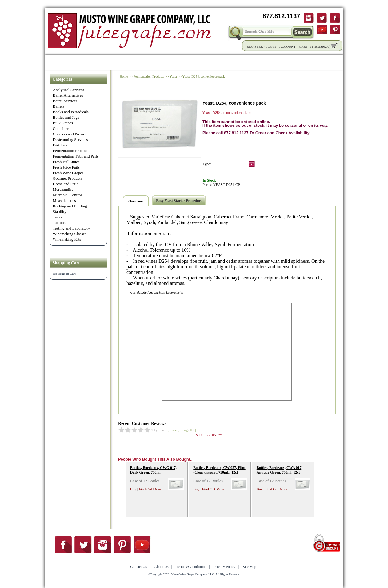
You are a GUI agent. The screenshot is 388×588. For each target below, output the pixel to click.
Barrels (59, 106)
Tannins (59, 223)
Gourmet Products (68, 178)
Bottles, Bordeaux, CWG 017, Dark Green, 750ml (153, 470)
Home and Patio (66, 184)
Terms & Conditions (191, 567)
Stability (60, 212)
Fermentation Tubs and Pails (76, 156)
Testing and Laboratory (72, 228)
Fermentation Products (71, 151)
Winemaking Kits (67, 239)
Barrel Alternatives (68, 95)
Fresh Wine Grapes (68, 173)
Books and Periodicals (71, 112)
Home (56, 62)
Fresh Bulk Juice (66, 162)
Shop (77, 62)
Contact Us (311, 62)
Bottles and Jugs (66, 117)
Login (271, 46)
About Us (280, 62)
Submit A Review (209, 435)
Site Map (250, 567)
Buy (133, 489)
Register (255, 46)
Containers (62, 128)
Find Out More (150, 489)
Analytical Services (68, 90)
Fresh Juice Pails (66, 167)
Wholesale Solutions (153, 62)
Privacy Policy (224, 567)
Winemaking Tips (240, 62)
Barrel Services (65, 101)
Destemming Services (70, 140)
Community (199, 62)
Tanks (58, 217)
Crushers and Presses (70, 134)
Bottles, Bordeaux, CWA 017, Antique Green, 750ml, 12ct (280, 470)
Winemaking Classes (70, 234)
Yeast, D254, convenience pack (204, 76)
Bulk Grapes (63, 123)
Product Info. (106, 62)
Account (288, 46)
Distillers (60, 145)
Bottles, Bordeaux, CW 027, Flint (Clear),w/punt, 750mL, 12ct (219, 470)
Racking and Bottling (70, 206)
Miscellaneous (64, 200)
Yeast (173, 76)
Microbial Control (67, 195)
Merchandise (63, 189)
